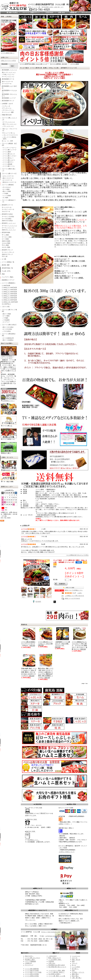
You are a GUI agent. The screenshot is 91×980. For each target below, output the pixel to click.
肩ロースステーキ (7, 82)
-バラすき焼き (6, 331)
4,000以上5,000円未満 (9, 292)
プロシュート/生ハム (8, 133)
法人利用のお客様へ (55, 974)
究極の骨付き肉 (7, 115)
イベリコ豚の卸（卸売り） (57, 972)
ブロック (75, 963)
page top (85, 683)
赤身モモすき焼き (7, 221)
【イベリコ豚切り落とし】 (9, 170)
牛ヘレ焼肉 (5, 235)
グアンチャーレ (7, 108)
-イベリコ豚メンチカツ (9, 156)
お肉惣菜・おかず (7, 104)
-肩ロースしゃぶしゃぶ (9, 124)
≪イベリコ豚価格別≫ (9, 283)
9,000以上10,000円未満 (10, 302)
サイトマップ (86, 13)
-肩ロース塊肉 (6, 314)
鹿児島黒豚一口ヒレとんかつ (9, 95)
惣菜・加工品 (76, 960)
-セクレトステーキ (8, 176)
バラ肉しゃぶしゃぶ (8, 75)
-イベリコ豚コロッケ (8, 154)
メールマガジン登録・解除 (57, 970)
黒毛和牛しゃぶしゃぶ (9, 223)
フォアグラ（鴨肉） (8, 277)
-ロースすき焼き (7, 329)
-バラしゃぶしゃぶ (8, 126)
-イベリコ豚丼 (6, 152)
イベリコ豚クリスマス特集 (33, 972)
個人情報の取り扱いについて (57, 967)
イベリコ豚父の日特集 (32, 974)
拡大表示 (36, 601)
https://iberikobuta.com (51, 932)
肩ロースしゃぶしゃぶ (9, 73)
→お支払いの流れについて (67, 852)
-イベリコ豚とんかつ (8, 160)
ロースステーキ (7, 84)
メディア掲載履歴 (31, 961)
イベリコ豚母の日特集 (32, 976)
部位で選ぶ (75, 976)
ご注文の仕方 (49, 13)
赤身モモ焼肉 (6, 241)
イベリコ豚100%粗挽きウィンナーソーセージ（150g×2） (28, 644)
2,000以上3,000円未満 (9, 288)
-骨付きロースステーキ (9, 182)
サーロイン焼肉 (7, 237)
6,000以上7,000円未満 (9, 296)
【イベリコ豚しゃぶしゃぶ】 (9, 119)
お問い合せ (61, 13)
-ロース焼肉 (6, 190)
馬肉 (3, 274)
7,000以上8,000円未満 (9, 298)
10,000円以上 (6, 304)
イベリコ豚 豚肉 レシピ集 (57, 976)
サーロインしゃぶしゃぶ (9, 226)
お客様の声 (73, 13)
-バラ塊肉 (5, 318)
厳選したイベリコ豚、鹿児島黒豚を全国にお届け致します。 (46, 7)
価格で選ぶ (75, 974)
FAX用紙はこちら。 (33, 840)
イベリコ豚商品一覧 (8, 262)
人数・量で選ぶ (77, 978)
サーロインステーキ (8, 210)
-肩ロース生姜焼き (8, 340)
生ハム (74, 965)
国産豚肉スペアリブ (8, 280)
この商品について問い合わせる (74, 596)
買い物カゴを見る (12, 13)
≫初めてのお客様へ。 (9, 356)
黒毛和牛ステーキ (7, 205)
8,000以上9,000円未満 (9, 300)
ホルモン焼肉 (6, 247)
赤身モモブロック (7, 255)
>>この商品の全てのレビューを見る (77, 555)
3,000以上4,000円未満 (9, 290)
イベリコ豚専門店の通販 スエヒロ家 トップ (34, 64)
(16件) (80, 593)
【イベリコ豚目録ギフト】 (9, 201)
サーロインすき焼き (8, 217)
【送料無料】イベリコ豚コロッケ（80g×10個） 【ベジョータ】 (62, 644)
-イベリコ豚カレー (8, 158)
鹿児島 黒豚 (6, 265)
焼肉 (73, 961)
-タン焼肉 (5, 198)
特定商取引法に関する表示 (57, 965)
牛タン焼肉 (5, 245)
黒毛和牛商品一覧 (7, 268)
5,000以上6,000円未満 (9, 294)
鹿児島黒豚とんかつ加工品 (9, 87)
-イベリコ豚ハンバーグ (9, 150)
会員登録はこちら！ (9, 400)
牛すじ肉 (5, 257)
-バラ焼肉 (5, 194)
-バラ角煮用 (6, 320)
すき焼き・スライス (78, 972)
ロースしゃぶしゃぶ (8, 77)
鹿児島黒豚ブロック (8, 101)
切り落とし (75, 969)
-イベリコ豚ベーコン (8, 166)
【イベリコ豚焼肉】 (8, 185)
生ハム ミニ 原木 (7, 141)
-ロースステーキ (7, 180)
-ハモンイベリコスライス (10, 135)
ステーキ (75, 958)
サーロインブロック (8, 252)
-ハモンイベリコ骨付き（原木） (9, 138)
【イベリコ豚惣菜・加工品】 (9, 145)
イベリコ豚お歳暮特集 (32, 969)
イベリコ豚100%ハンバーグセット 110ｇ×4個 (45, 643)
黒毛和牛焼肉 (6, 233)
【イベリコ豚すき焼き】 (9, 325)
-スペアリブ (6, 322)
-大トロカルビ (6, 187)
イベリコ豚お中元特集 (32, 970)
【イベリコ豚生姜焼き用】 (9, 335)
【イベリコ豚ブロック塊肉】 (9, 311)
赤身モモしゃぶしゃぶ (9, 230)
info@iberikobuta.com (53, 936)
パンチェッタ (6, 106)
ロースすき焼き (7, 219)
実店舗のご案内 (30, 960)
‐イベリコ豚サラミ (8, 162)
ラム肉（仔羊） (7, 271)
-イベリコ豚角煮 (7, 164)
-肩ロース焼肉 (6, 192)
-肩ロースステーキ (8, 178)
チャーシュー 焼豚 (8, 112)
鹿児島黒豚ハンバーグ (9, 98)
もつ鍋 (4, 259)
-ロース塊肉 (6, 316)
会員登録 (51, 961)
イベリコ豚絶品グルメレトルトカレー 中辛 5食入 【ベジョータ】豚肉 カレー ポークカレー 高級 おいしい (79, 645)
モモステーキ (6, 212)
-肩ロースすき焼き (8, 327)
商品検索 (5, 64)
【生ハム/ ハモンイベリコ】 (10, 130)
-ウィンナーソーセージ (9, 148)
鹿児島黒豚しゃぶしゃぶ (9, 70)
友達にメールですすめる (72, 598)
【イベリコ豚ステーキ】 (9, 174)
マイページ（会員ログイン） (31, 13)
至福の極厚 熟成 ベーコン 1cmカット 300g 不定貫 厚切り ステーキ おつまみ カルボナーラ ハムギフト (29, 672)
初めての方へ (29, 956)
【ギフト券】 (6, 307)
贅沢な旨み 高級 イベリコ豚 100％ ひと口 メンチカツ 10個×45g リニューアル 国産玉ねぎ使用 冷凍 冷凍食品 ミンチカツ (46, 673)
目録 (73, 970)
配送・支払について (55, 958)
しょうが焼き (76, 967)
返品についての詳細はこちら (74, 590)
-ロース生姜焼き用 (8, 338)
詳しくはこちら (31, 920)
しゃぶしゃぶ (76, 956)
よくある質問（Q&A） (55, 960)
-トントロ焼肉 (6, 196)
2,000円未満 (6, 286)
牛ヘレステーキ (7, 208)
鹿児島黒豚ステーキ (8, 79)
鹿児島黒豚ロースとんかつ (9, 92)
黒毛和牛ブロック (7, 250)
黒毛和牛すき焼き (7, 214)
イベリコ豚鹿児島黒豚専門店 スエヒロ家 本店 (49, 5)
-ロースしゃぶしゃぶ (8, 122)
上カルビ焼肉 (6, 243)
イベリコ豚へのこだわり (33, 958)
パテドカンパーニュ (8, 110)
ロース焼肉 (5, 239)
